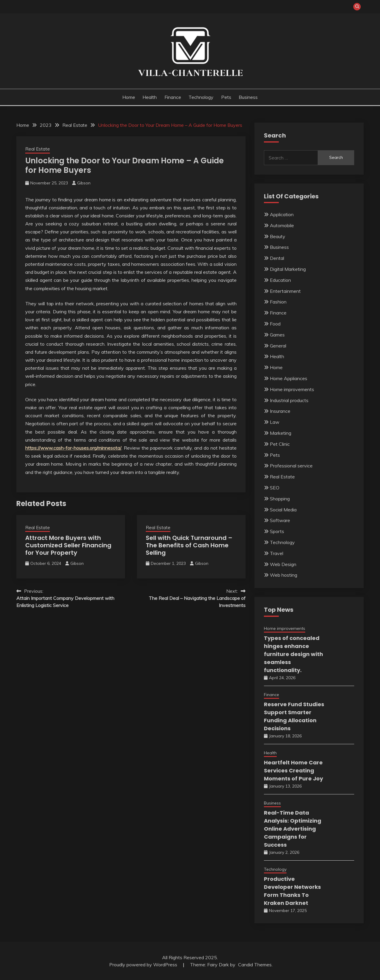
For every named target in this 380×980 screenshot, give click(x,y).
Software (280, 520)
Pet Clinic (280, 444)
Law (275, 422)
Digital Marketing (288, 269)
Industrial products (289, 400)
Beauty (278, 236)
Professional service (291, 466)
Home (129, 97)
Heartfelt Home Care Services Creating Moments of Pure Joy (293, 770)
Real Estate (38, 149)
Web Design (283, 564)
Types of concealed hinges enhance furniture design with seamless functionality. (293, 654)
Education (280, 280)
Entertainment (285, 291)
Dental (277, 258)
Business (248, 97)
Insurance (280, 411)
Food (275, 324)
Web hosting (284, 575)
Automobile (282, 225)
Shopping (280, 499)
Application (282, 214)
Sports (277, 531)
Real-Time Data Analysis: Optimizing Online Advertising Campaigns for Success (293, 829)
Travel (277, 553)
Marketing (281, 433)
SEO (275, 488)
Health (150, 97)
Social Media (283, 510)
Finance (173, 97)
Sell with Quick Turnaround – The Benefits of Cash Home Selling (189, 545)
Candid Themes (255, 965)
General (278, 346)
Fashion (278, 302)
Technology (201, 97)
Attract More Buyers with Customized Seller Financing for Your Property (68, 545)
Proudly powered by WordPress (144, 965)
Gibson (84, 183)
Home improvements (292, 389)
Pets (226, 97)
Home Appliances (289, 378)
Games (277, 335)
